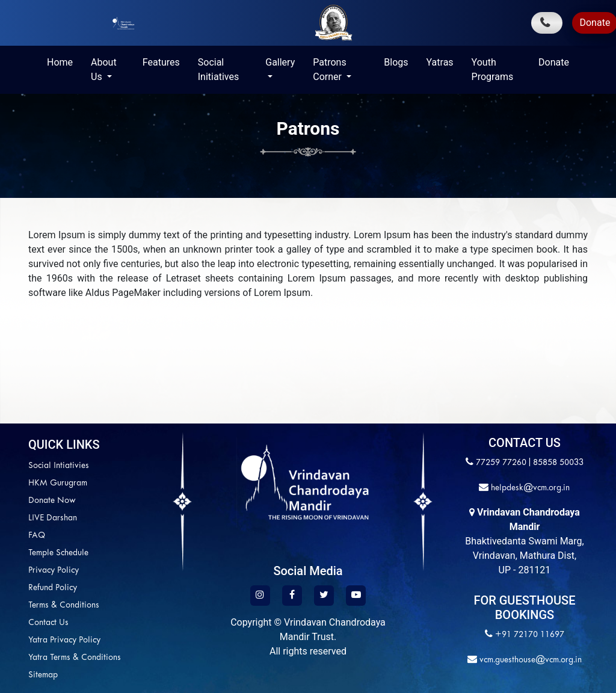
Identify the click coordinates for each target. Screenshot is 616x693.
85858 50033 (558, 463)
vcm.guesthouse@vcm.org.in (529, 660)
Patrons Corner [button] (329, 69)
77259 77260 (501, 463)
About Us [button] (104, 69)
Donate (554, 62)
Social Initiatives (218, 69)
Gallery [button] (280, 62)
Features (161, 62)
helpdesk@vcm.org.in (529, 488)
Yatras (440, 62)
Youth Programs (493, 69)
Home (60, 62)
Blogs (396, 62)
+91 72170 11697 (530, 635)
